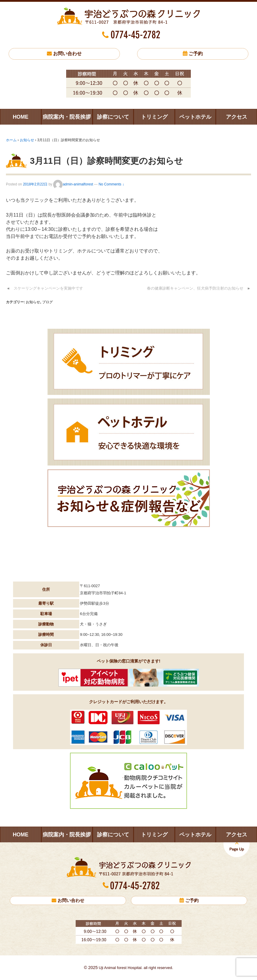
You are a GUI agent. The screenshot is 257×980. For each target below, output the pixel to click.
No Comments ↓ (111, 184)
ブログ (47, 302)
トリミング (154, 117)
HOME (21, 117)
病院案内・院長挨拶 (67, 117)
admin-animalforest (73, 184)
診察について (113, 117)
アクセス (237, 117)
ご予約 (196, 54)
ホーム (11, 140)
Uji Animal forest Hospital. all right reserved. (135, 968)
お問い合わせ (67, 54)
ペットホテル (195, 117)
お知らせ (27, 140)
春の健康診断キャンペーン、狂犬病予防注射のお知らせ (195, 288)
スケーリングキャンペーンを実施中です (48, 288)
